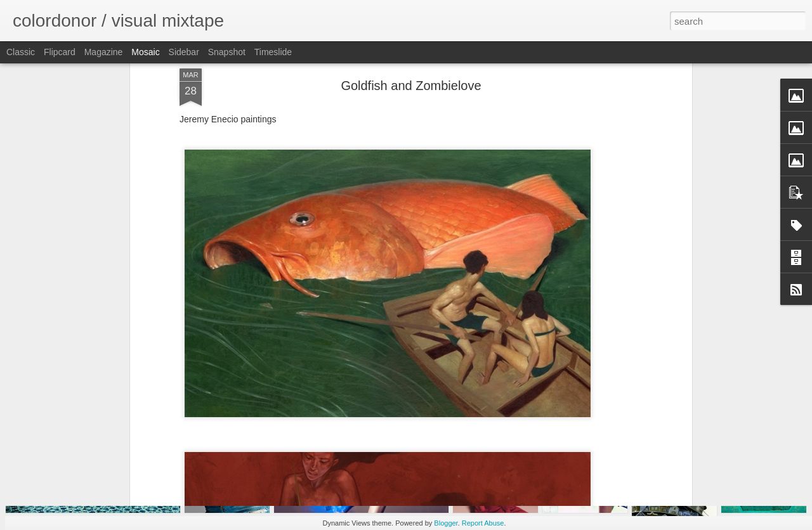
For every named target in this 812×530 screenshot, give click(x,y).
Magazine (104, 52)
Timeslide (273, 52)
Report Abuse (483, 523)
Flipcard (60, 52)
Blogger (446, 523)
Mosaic (145, 52)
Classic (21, 52)
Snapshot (227, 52)
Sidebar (184, 52)
